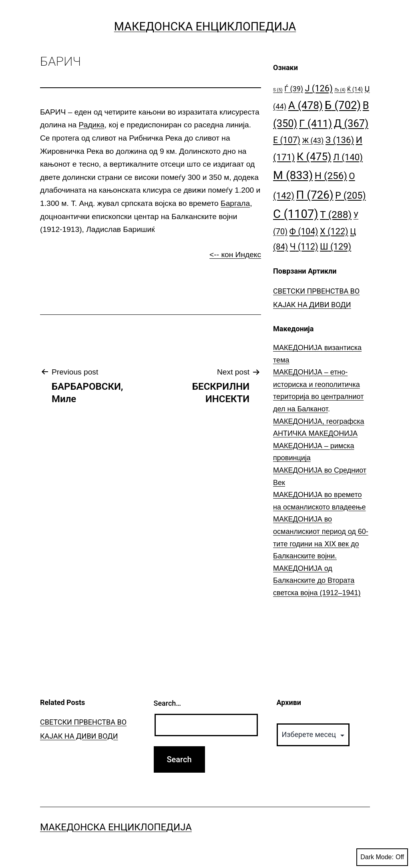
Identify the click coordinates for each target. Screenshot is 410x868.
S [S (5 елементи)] (278, 90)
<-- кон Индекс (235, 255)
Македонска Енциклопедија (205, 26)
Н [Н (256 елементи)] (331, 176)
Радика (92, 125)
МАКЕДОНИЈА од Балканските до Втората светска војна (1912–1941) (317, 581)
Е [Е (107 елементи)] (287, 140)
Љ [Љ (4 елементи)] (340, 90)
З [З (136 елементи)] (340, 140)
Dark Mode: (382, 857)
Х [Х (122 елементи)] (334, 231)
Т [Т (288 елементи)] (336, 214)
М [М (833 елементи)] (293, 175)
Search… (168, 703)
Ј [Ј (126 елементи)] (319, 88)
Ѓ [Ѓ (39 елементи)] (294, 89)
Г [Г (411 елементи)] (316, 123)
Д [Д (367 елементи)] (351, 123)
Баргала (235, 203)
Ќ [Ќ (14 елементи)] (355, 90)
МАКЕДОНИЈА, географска (319, 421)
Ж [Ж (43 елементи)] (313, 140)
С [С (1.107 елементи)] (296, 214)
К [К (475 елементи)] (314, 156)
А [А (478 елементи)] (306, 105)
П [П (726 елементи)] (315, 195)
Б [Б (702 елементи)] (343, 105)
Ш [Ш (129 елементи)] (336, 247)
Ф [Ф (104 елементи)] (304, 231)
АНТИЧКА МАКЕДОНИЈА (315, 433)
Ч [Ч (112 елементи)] (304, 247)
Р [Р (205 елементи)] (351, 195)
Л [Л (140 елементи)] (348, 157)
